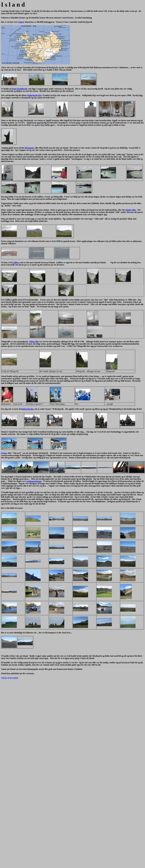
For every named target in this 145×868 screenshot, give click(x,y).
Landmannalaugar (34, 481)
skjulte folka (131, 210)
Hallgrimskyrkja (34, 95)
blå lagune (29, 148)
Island (21, 22)
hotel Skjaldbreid (19, 89)
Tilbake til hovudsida (10, 678)
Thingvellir (34, 342)
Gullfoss (16, 262)
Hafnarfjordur (27, 409)
